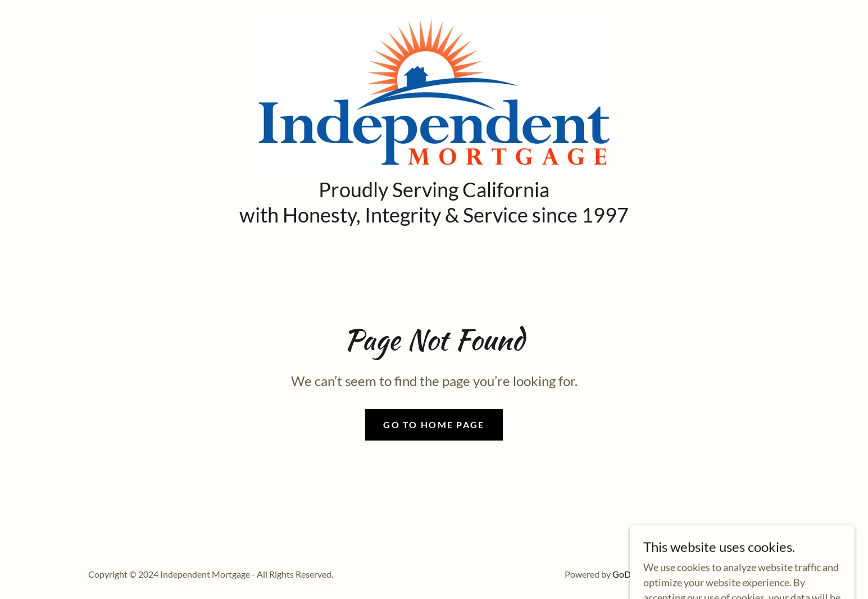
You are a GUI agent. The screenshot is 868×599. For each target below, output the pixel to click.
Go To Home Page (434, 425)
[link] (434, 92)
